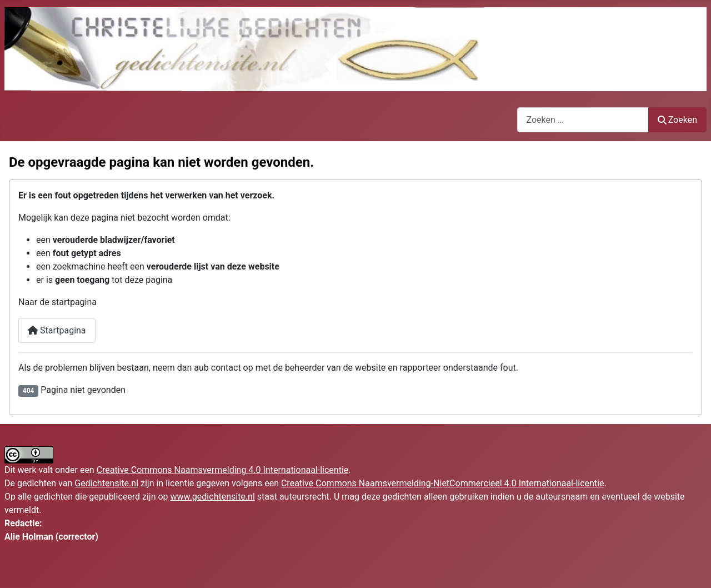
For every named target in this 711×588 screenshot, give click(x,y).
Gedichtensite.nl (106, 483)
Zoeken (678, 120)
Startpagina (57, 330)
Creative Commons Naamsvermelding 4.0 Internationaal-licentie (223, 470)
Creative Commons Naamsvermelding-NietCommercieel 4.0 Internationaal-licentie (443, 483)
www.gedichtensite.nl (213, 497)
